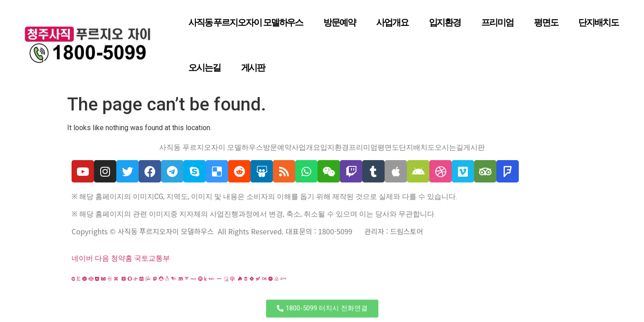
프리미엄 (497, 22)
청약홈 (122, 258)
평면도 (546, 22)
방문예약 (339, 22)
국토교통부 (152, 258)
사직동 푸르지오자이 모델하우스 (246, 22)
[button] (322, 309)
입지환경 (445, 22)
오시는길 (204, 68)
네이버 (82, 258)
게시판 (253, 68)
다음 (102, 258)
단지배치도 (598, 22)
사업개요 (392, 22)
